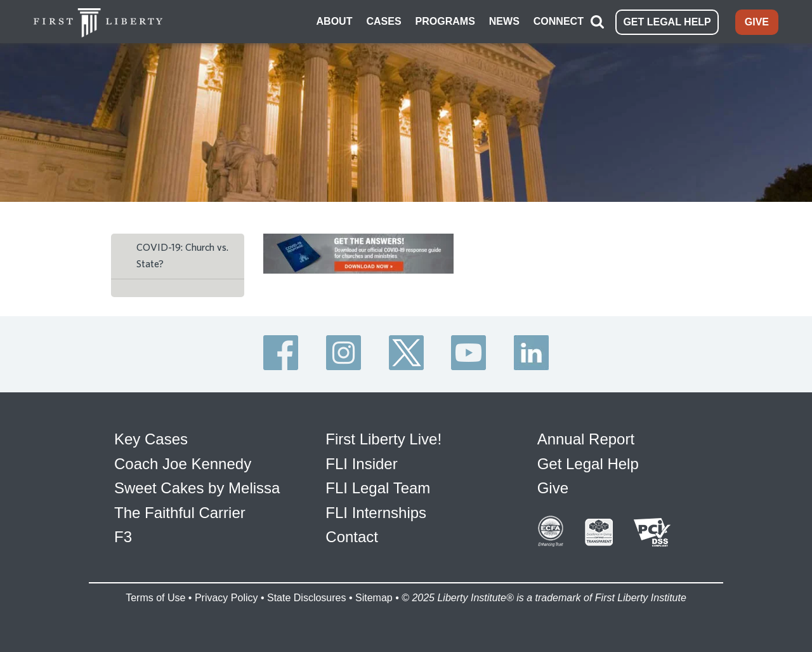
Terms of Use (155, 598)
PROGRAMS (445, 21)
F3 (123, 537)
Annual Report (586, 439)
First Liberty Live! (383, 439)
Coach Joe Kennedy (183, 464)
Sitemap (374, 598)
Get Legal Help (588, 464)
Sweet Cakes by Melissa (197, 488)
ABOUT (335, 21)
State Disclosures (307, 598)
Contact (352, 537)
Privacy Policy (226, 598)
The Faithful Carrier (180, 513)
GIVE (757, 22)
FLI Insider (361, 464)
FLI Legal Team (378, 488)
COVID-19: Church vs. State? (182, 256)
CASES (383, 21)
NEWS (504, 21)
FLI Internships (376, 513)
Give (553, 488)
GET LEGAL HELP (667, 22)
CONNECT (559, 21)
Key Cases (151, 439)
